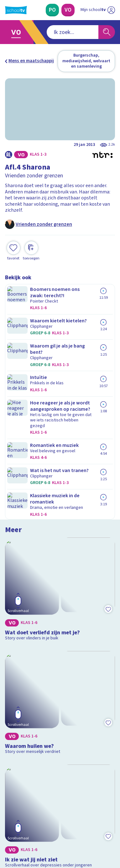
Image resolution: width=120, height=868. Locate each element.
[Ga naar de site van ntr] (91, 838)
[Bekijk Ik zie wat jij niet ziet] (60, 476)
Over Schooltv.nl (26, 708)
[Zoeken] (107, 32)
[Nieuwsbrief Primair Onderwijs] (60, 764)
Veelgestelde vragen (30, 700)
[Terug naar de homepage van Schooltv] (16, 10)
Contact (15, 692)
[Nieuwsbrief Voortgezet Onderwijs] (60, 781)
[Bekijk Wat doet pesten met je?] (60, 560)
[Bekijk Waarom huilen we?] (60, 400)
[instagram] (22, 825)
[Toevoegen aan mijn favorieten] (13, 244)
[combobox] (52, 32)
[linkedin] (36, 825)
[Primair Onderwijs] (52, 10)
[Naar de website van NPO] (111, 10)
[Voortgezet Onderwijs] (68, 10)
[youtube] (50, 825)
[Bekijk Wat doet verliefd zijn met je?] (60, 322)
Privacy (15, 717)
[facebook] (8, 825)
